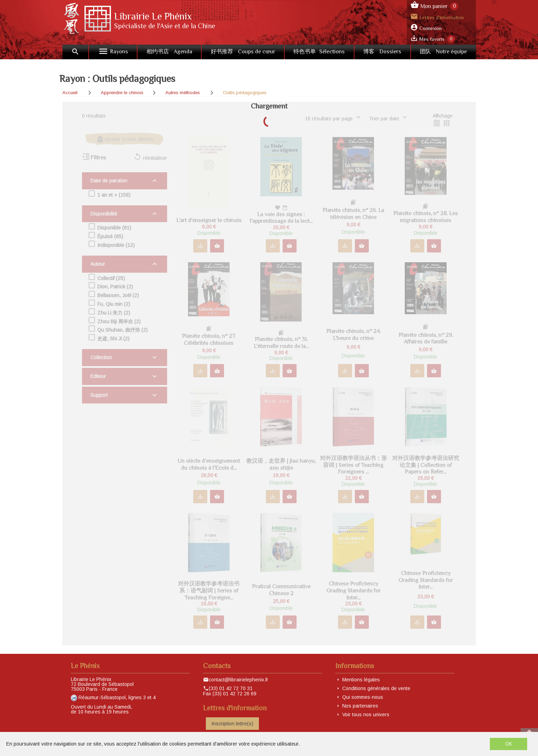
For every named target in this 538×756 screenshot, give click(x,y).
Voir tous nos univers (366, 715)
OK (509, 744)
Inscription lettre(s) (232, 724)
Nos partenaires (360, 706)
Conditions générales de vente (376, 688)
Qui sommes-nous (363, 697)
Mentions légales (361, 680)
